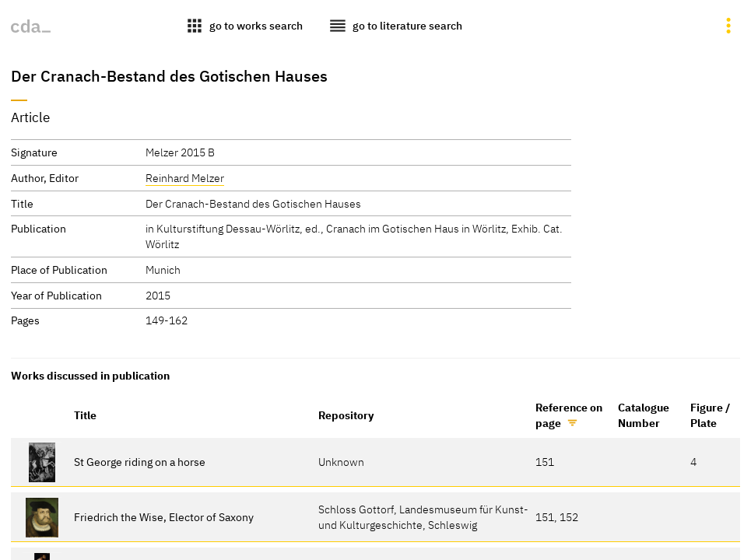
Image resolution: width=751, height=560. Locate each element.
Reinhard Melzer (185, 178)
